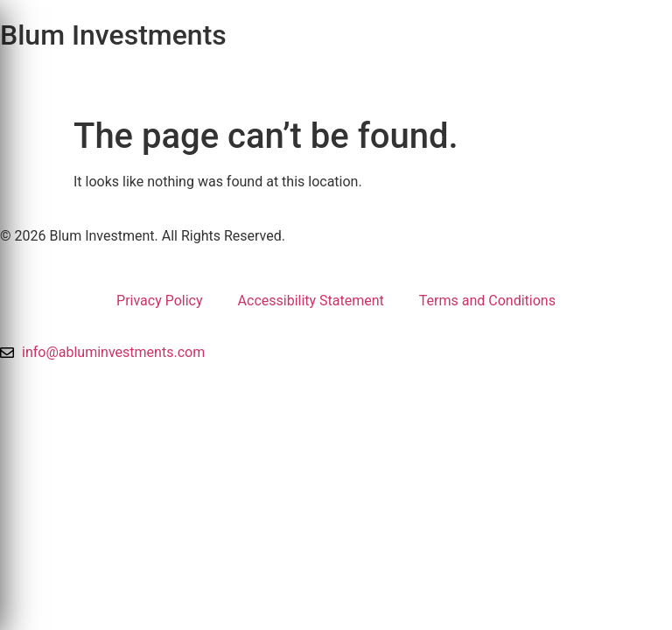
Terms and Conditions (487, 301)
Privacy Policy (160, 301)
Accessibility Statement (311, 301)
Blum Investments (113, 35)
